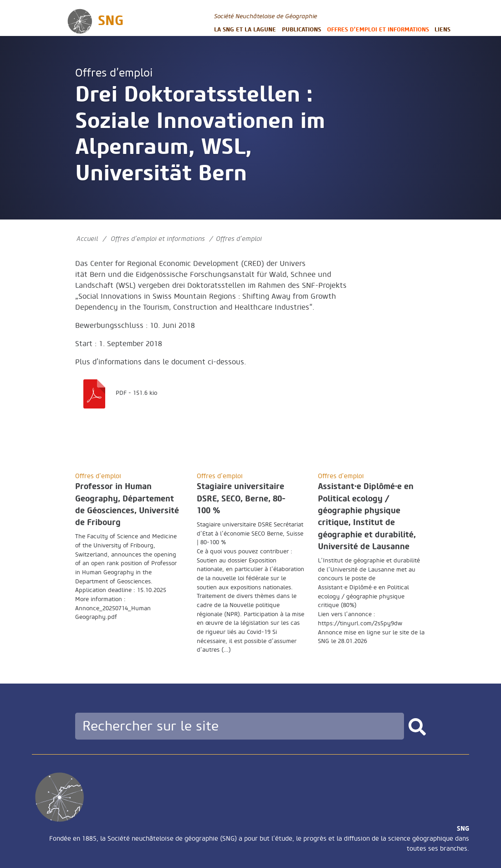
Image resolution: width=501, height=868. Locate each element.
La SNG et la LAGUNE (245, 29)
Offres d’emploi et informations (378, 29)
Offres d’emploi (114, 73)
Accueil (87, 239)
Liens (442, 29)
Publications (302, 29)
